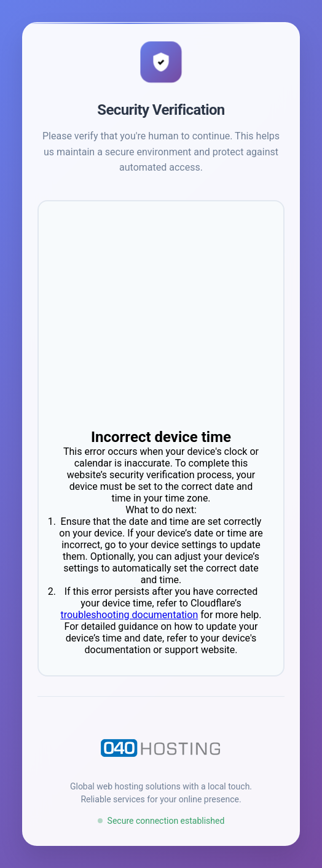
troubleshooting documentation (129, 615)
